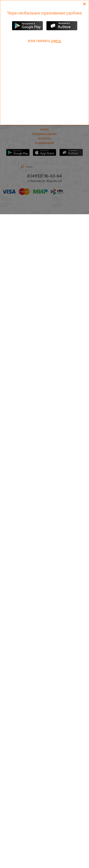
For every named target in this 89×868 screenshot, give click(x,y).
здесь (56, 41)
